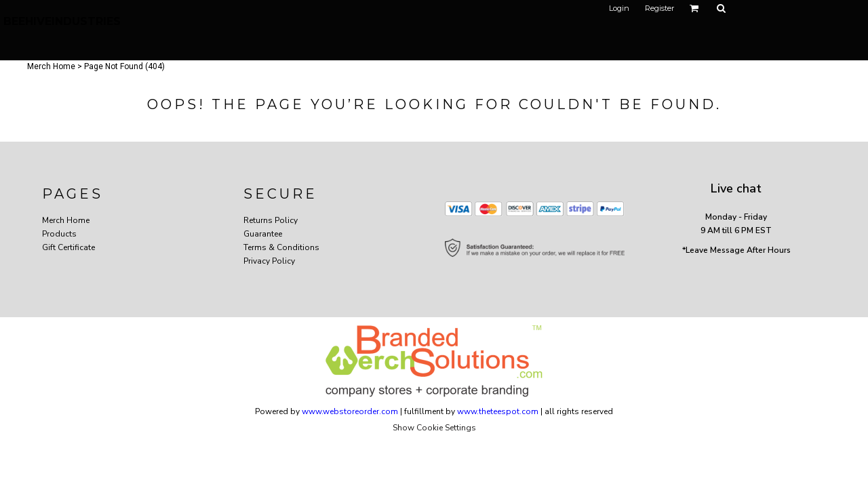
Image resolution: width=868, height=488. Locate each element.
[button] (694, 8)
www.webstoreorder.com (350, 411)
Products (59, 234)
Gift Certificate (68, 247)
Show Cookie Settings (434, 428)
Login (619, 8)
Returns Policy (271, 220)
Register (659, 8)
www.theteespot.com (498, 411)
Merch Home (51, 66)
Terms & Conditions (281, 247)
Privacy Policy (269, 261)
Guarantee (263, 234)
